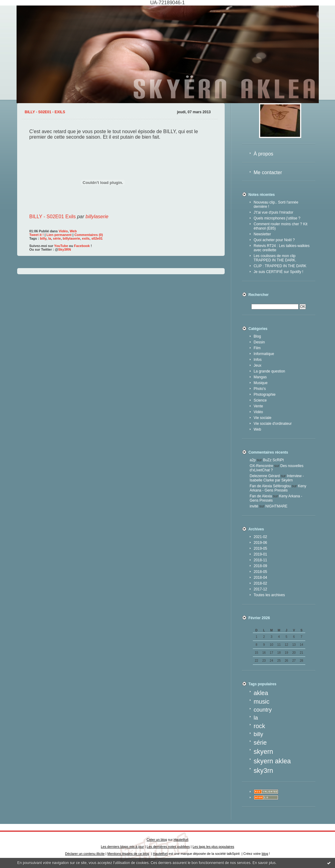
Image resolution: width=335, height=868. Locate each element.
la (256, 718)
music (262, 702)
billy (259, 734)
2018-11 (261, 560)
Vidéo (258, 412)
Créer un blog (157, 840)
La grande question (270, 371)
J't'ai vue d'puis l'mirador (274, 212)
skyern (264, 752)
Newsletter (263, 234)
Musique (261, 383)
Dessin (259, 342)
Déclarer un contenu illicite (85, 854)
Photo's (260, 389)
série (260, 743)
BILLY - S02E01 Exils (53, 217)
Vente (259, 406)
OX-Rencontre (262, 466)
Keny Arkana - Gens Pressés (278, 488)
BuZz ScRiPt (273, 460)
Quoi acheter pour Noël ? (274, 240)
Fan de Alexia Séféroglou (270, 486)
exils (86, 238)
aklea (261, 693)
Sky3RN (65, 249)
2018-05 (261, 572)
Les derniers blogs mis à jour (122, 847)
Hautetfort (181, 840)
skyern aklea (272, 761)
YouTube (61, 246)
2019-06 (261, 543)
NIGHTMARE (276, 506)
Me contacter (268, 172)
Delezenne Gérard (265, 476)
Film (257, 348)
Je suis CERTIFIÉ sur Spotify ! (279, 272)
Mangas (260, 377)
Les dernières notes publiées (168, 847)
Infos (258, 360)
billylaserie (97, 217)
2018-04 (261, 578)
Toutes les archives (269, 595)
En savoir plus (264, 863)
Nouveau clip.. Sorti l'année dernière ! (276, 204)
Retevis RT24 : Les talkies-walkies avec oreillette (282, 248)
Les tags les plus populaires (213, 847)
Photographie (265, 395)
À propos (264, 154)
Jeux (258, 365)
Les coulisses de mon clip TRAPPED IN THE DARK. (275, 258)
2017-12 (261, 589)
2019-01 (261, 554)
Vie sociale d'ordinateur (273, 424)
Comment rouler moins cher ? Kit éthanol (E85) (281, 226)
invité (254, 506)
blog (265, 854)
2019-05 (261, 548)
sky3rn (264, 771)
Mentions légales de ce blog (128, 854)
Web (257, 429)
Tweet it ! (37, 235)
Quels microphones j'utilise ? (277, 218)
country (263, 710)
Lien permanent (59, 235)
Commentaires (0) (89, 235)
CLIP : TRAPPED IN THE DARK (280, 266)
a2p (253, 460)
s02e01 (97, 238)
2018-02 (261, 583)
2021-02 (261, 537)
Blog (257, 336)
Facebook (82, 246)
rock (259, 726)
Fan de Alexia (261, 496)
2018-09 (261, 566)
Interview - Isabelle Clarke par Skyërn (277, 478)
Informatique (264, 354)
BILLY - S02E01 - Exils (45, 112)
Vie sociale (263, 418)
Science (260, 400)
